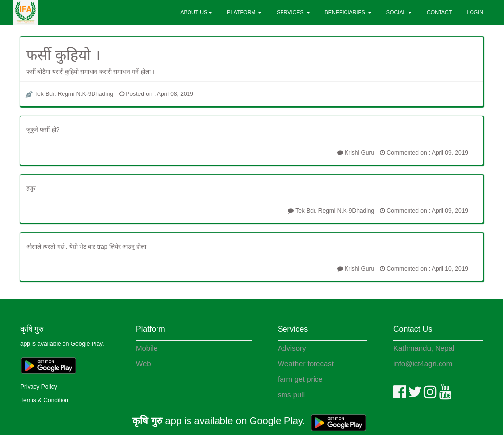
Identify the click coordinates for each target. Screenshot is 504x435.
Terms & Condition (44, 400)
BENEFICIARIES (348, 12)
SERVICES (293, 12)
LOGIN (475, 12)
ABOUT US (196, 12)
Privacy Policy (39, 387)
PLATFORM (244, 12)
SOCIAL (399, 12)
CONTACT (439, 12)
